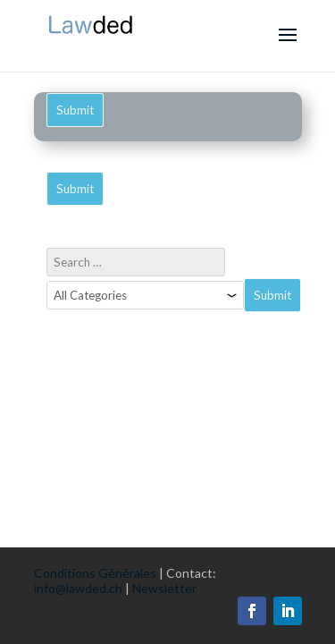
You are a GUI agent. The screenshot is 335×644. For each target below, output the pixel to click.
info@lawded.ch (78, 588)
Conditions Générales (95, 573)
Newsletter (164, 588)
